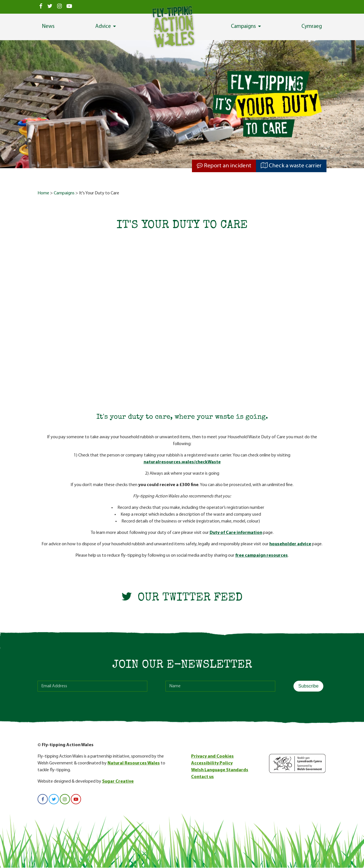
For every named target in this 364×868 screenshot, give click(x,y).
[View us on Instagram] (60, 7)
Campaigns (243, 27)
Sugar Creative (118, 781)
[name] (220, 686)
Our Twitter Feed (182, 598)
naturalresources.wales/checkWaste (182, 462)
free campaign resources (261, 556)
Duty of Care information (236, 533)
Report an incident (224, 166)
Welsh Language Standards (220, 770)
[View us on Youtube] (69, 7)
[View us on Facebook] (41, 7)
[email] (92, 686)
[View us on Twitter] (50, 7)
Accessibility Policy (212, 763)
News (48, 27)
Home (43, 193)
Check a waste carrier (291, 166)
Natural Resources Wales (134, 763)
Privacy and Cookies (212, 756)
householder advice (290, 544)
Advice (103, 27)
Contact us (202, 777)
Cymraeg (312, 27)
